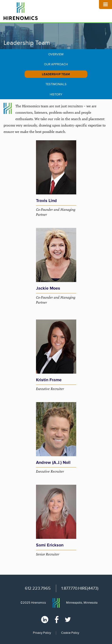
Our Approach (56, 64)
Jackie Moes (48, 288)
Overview (56, 54)
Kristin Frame (49, 380)
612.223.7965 (38, 588)
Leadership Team (56, 74)
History (56, 94)
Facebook (57, 620)
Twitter (68, 620)
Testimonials (56, 84)
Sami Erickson (50, 545)
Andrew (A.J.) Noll (53, 462)
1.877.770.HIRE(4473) (80, 588)
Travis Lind (46, 201)
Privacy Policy (42, 633)
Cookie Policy (70, 633)
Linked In (45, 620)
